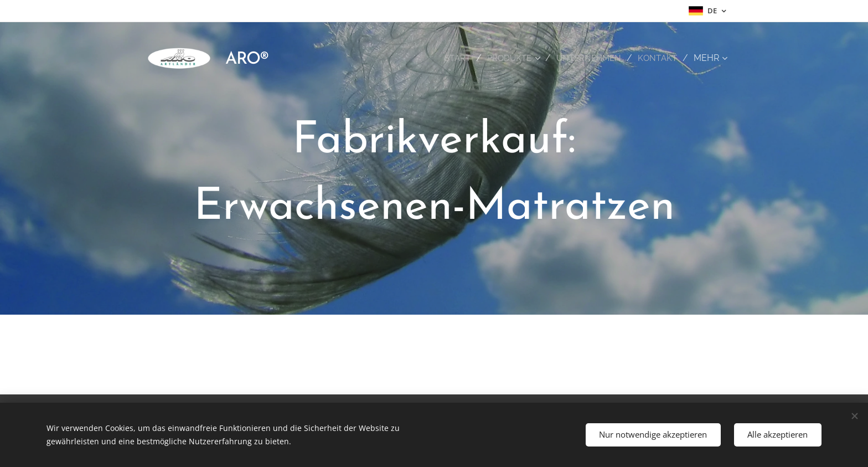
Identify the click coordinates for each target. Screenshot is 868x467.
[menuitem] (452, 58)
